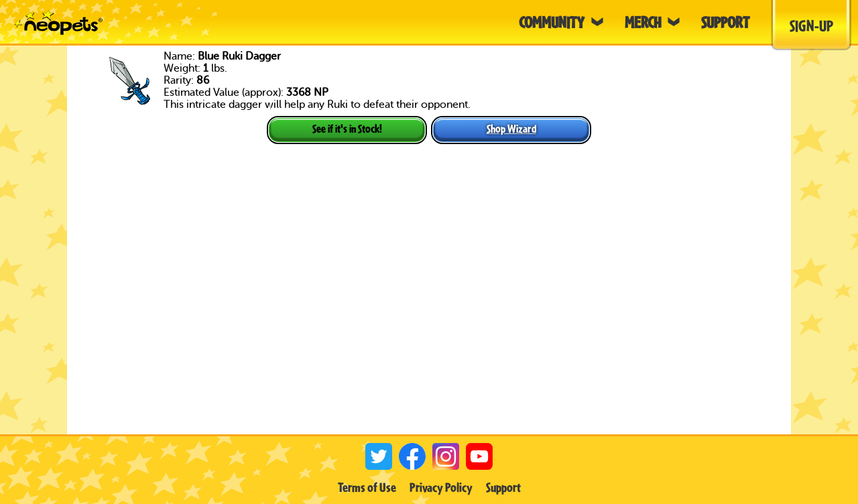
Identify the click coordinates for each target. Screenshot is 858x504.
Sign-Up (811, 25)
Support (503, 487)
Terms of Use (367, 487)
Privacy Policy (441, 487)
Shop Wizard (511, 128)
